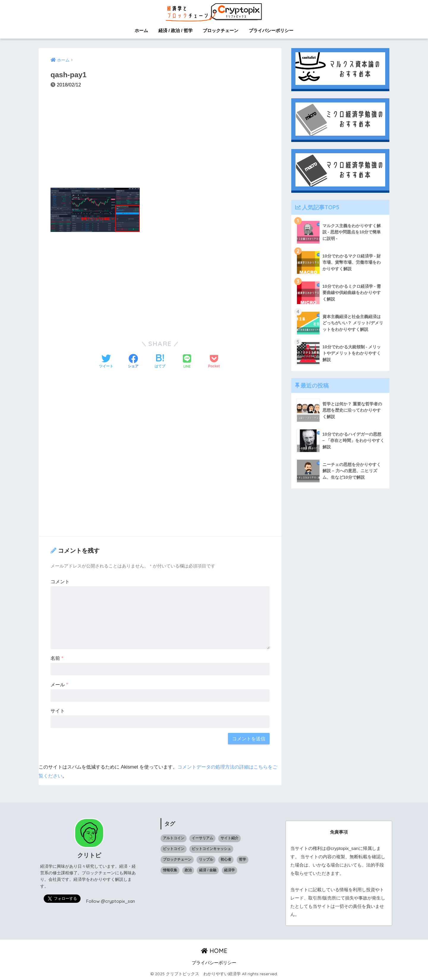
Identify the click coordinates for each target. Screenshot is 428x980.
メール (59, 685)
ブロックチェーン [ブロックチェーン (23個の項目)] (177, 859)
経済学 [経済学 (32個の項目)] (229, 870)
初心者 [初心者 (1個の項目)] (226, 859)
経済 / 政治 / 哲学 (176, 30)
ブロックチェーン (221, 30)
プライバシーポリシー (271, 30)
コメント (60, 581)
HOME (214, 951)
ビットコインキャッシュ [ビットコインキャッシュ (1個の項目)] (211, 849)
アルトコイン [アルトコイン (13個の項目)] (174, 838)
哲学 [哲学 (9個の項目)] (243, 859)
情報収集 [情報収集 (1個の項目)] (170, 870)
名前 (57, 658)
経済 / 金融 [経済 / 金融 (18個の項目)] (208, 870)
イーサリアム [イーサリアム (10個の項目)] (202, 838)
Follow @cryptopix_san (110, 901)
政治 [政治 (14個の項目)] (188, 870)
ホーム (141, 30)
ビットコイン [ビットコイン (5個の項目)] (174, 849)
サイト (58, 711)
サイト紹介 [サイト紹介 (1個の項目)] (229, 838)
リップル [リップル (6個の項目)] (206, 859)
